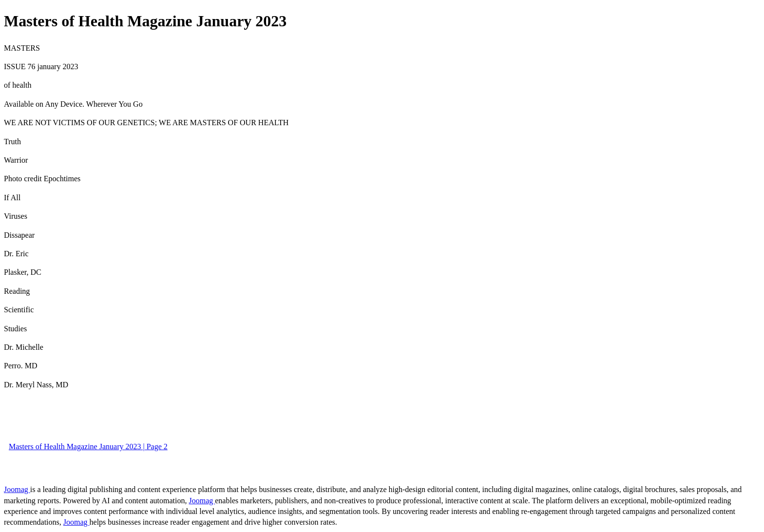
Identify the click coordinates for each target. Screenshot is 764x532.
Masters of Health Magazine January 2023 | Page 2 (88, 446)
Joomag (17, 489)
